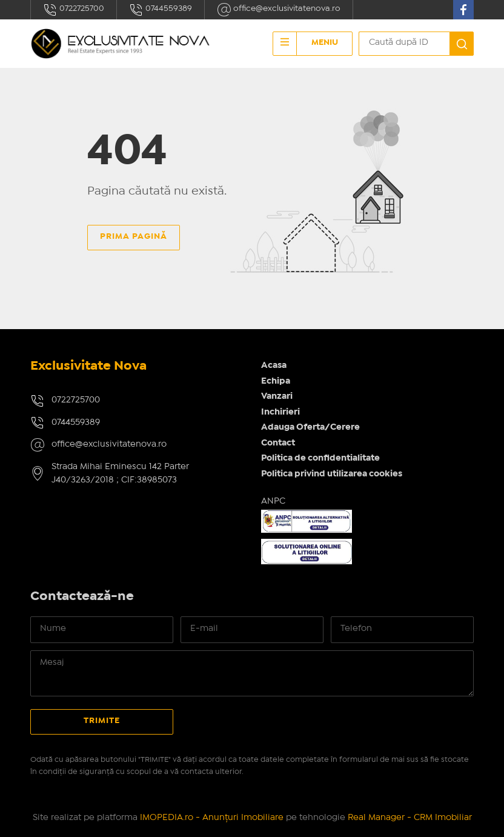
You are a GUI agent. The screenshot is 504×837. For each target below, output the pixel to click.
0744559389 (161, 10)
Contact (278, 443)
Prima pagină (134, 236)
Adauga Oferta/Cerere (310, 427)
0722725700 (74, 10)
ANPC (273, 501)
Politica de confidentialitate (320, 458)
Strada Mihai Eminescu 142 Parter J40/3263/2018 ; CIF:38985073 (120, 474)
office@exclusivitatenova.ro (279, 10)
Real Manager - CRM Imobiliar (410, 818)
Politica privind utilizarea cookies (332, 474)
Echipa (276, 381)
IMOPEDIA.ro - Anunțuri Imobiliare (212, 818)
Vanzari (277, 396)
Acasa (274, 365)
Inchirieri (280, 412)
